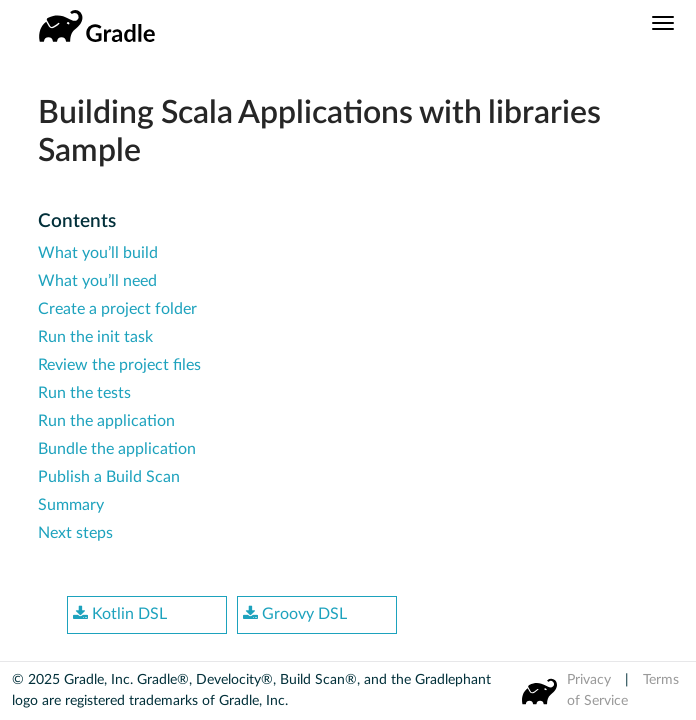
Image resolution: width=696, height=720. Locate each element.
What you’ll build (98, 253)
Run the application (106, 421)
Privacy (589, 680)
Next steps (75, 533)
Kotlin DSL (120, 614)
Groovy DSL (295, 614)
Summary (71, 505)
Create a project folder (117, 309)
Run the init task (95, 337)
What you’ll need (97, 281)
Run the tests (84, 393)
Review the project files (119, 365)
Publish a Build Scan (109, 477)
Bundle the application (117, 449)
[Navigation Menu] (663, 23)
